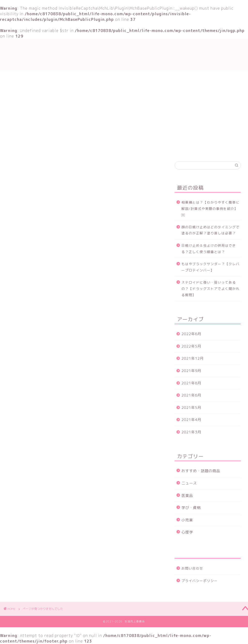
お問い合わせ (173, 149)
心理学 (187, 532)
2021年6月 (191, 395)
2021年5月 (191, 408)
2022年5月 (191, 346)
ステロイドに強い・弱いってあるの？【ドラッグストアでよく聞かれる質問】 (210, 288)
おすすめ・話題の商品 (132, 149)
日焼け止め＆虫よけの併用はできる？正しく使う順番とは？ (209, 249)
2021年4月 (191, 420)
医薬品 (187, 496)
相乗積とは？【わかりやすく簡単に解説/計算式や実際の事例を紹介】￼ (210, 208)
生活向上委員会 (124, 54)
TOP (68, 149)
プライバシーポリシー (200, 581)
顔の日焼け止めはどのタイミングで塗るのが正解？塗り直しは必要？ (210, 230)
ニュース (35, 383)
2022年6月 (191, 334)
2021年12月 (193, 358)
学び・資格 (93, 149)
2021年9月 (191, 371)
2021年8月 (191, 383)
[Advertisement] (124, 106)
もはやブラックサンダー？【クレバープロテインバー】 (210, 267)
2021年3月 (191, 432)
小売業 (187, 520)
